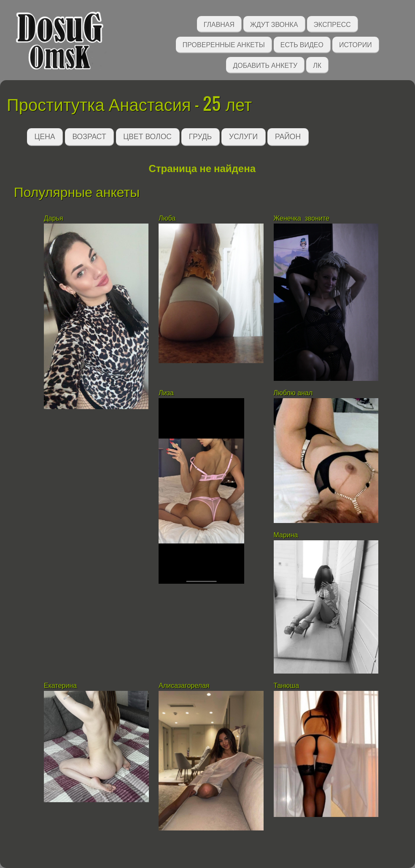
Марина (286, 535)
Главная (219, 24)
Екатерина (60, 686)
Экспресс (332, 24)
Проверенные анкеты (224, 44)
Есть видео (302, 44)
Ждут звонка (274, 24)
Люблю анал (293, 393)
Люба (167, 218)
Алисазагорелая (185, 686)
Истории (356, 44)
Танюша (287, 686)
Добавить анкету (265, 65)
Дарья (54, 218)
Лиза (166, 393)
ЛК (317, 65)
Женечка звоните (303, 218)
